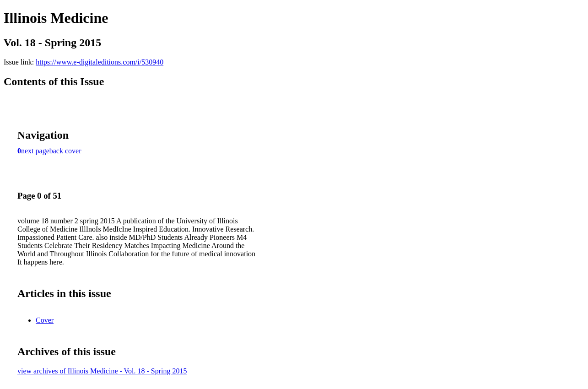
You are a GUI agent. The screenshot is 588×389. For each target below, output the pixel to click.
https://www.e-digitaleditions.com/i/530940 (100, 62)
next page (35, 151)
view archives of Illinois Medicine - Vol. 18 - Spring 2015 (102, 371)
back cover (65, 151)
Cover (45, 320)
